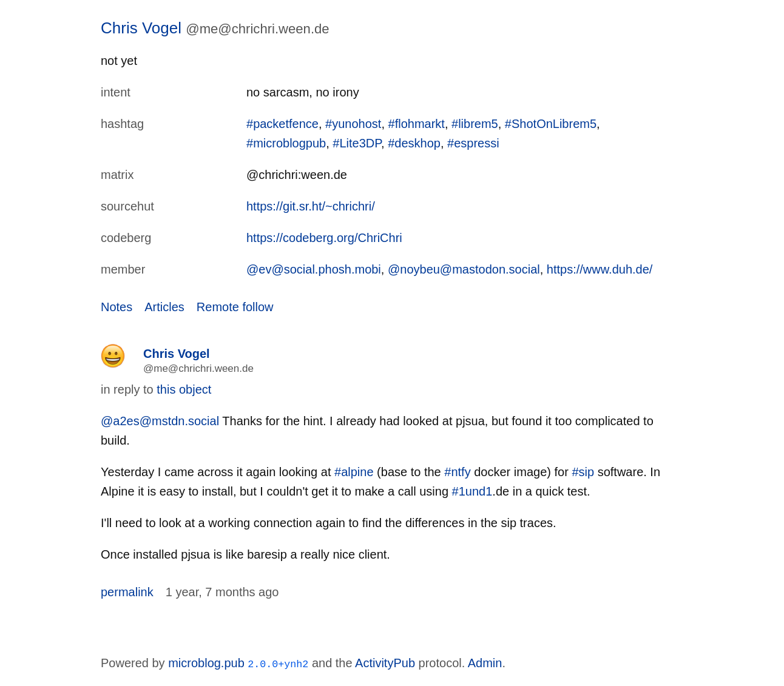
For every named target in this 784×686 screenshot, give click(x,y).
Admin (485, 663)
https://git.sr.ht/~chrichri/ (311, 206)
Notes (117, 307)
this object (184, 389)
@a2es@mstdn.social (160, 421)
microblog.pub (206, 663)
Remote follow (235, 307)
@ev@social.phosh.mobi (314, 269)
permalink (127, 592)
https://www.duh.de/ (600, 269)
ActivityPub (385, 663)
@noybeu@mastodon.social (464, 269)
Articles (164, 307)
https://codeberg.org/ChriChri (324, 238)
